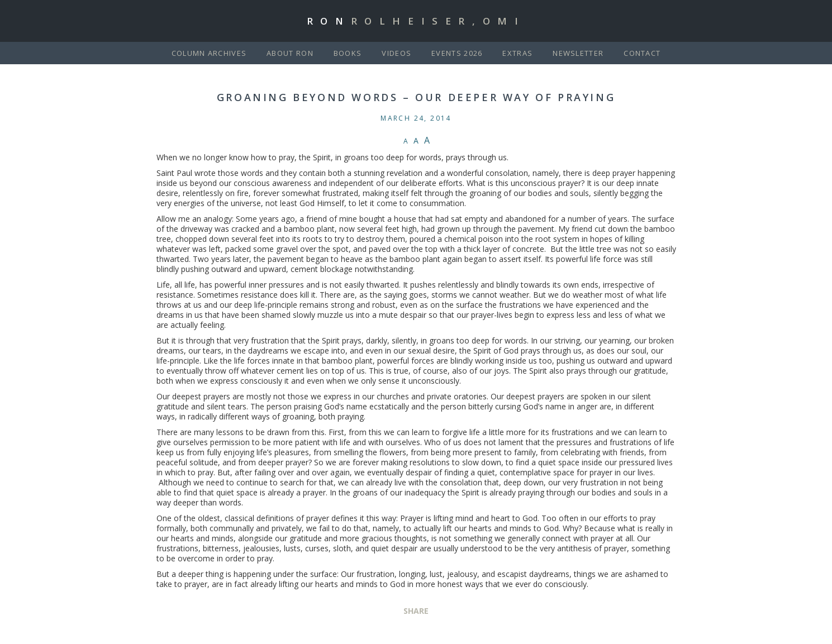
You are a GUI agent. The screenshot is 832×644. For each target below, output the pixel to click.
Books (348, 53)
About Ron (290, 53)
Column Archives (209, 53)
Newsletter (578, 53)
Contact (642, 53)
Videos (396, 53)
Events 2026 (457, 53)
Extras (517, 53)
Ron (416, 21)
